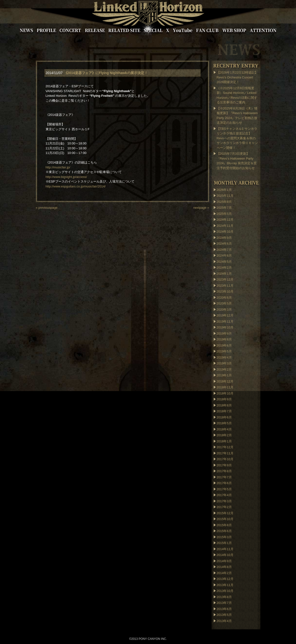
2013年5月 (224, 615)
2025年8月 (224, 202)
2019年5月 (224, 351)
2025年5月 (224, 214)
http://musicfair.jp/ (58, 167)
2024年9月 (224, 238)
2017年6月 (224, 483)
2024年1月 (224, 274)
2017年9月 (224, 465)
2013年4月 (224, 621)
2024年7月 (224, 250)
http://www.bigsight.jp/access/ (66, 177)
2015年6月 (224, 531)
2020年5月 (224, 303)
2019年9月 (224, 333)
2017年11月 (225, 453)
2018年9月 (224, 399)
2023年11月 (225, 286)
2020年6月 (224, 298)
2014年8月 (224, 567)
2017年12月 (225, 447)
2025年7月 (224, 208)
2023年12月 (225, 279)
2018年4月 (224, 429)
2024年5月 (224, 262)
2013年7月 (224, 603)
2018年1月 (224, 441)
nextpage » (201, 208)
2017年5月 (224, 489)
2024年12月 (225, 220)
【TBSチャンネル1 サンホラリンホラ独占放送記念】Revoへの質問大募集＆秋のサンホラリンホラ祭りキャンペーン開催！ (237, 138)
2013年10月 (225, 591)
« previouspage (47, 208)
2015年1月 (224, 543)
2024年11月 (225, 226)
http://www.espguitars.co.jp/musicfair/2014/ (76, 186)
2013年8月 (224, 597)
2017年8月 (224, 471)
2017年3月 (224, 501)
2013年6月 (224, 609)
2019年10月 (225, 327)
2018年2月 (224, 435)
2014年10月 (225, 555)
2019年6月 (224, 345)
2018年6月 (224, 417)
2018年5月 (224, 423)
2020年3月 (224, 310)
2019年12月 (225, 315)
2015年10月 (225, 519)
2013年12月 (225, 579)
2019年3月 (224, 363)
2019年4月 (224, 357)
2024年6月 (224, 256)
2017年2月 (224, 507)
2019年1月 (224, 375)
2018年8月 (224, 405)
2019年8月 (224, 339)
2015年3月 (224, 537)
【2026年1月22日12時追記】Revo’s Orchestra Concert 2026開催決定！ (237, 77)
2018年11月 (225, 387)
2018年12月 (225, 381)
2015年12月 (225, 513)
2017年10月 (225, 459)
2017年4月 (224, 495)
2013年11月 (225, 585)
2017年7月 (224, 477)
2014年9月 (224, 561)
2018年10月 (225, 393)
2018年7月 (224, 411)
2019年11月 (225, 322)
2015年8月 (224, 525)
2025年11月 (225, 196)
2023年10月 (225, 291)
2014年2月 (224, 573)
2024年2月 (224, 267)
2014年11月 (225, 549)
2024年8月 (224, 244)
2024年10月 (225, 232)
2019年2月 (224, 369)
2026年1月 (224, 190)
